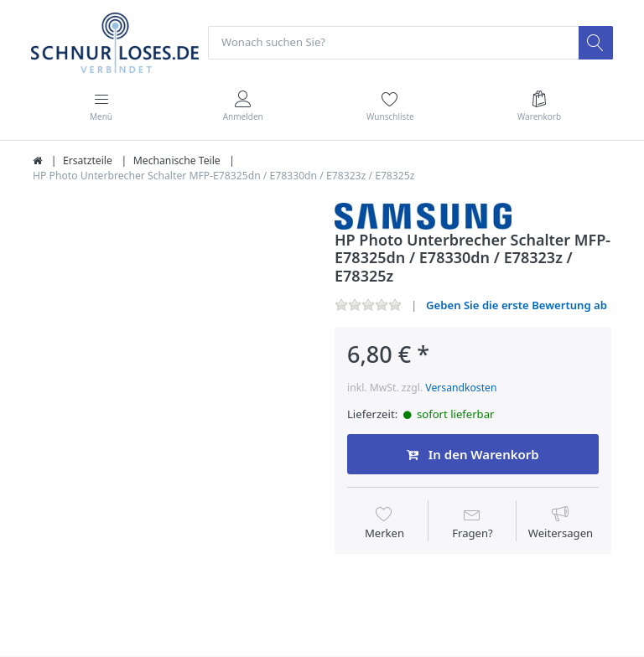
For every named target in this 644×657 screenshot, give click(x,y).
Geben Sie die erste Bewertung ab (517, 305)
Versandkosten (461, 388)
